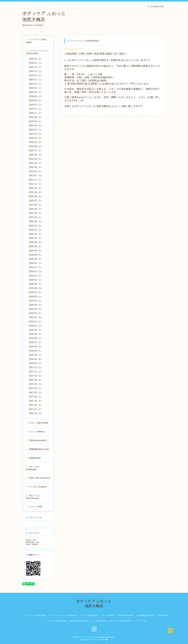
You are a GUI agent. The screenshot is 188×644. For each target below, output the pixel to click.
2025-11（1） (36, 71)
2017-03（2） (36, 401)
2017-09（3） (36, 380)
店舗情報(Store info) (38, 449)
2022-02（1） (36, 171)
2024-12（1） (36, 80)
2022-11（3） (36, 138)
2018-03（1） (36, 355)
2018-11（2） (36, 326)
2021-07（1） (36, 201)
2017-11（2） (36, 372)
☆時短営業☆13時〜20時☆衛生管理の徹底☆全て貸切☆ (95, 54)
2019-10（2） (36, 280)
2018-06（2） (36, 347)
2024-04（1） (36, 96)
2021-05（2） (36, 209)
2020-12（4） (36, 230)
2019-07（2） (36, 292)
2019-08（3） (36, 288)
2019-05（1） (36, 301)
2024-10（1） (36, 88)
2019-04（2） (36, 305)
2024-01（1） (36, 105)
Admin (102, 640)
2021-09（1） (36, 192)
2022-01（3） (36, 175)
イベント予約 (34, 507)
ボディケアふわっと (88, 637)
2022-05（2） (36, 159)
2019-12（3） (36, 271)
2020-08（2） (36, 242)
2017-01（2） (36, 409)
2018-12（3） (36, 321)
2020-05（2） (36, 251)
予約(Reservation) (37, 440)
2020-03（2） (36, 259)
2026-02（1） (36, 59)
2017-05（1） (36, 392)
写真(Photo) (33, 458)
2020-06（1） (36, 246)
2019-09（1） (36, 284)
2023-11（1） (36, 113)
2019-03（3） (36, 309)
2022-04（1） (36, 163)
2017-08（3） (36, 384)
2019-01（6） (36, 317)
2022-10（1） (36, 142)
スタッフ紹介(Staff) (37, 423)
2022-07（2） (36, 150)
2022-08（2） (36, 146)
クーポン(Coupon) (37, 487)
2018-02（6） (36, 359)
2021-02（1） (36, 221)
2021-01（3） (36, 226)
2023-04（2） (36, 125)
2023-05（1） (36, 121)
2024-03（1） (36, 100)
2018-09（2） (36, 334)
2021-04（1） (36, 213)
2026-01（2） (36, 63)
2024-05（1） (36, 92)
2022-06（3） (36, 155)
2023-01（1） (36, 130)
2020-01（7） (36, 267)
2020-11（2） (36, 234)
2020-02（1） (36, 263)
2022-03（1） (36, 167)
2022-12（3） (36, 134)
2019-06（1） (36, 296)
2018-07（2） (36, 342)
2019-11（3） (36, 276)
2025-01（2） (36, 75)
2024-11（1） (36, 84)
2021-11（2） (36, 184)
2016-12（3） (36, 413)
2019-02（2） (36, 313)
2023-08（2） (36, 117)
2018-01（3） (36, 363)
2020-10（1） (36, 238)
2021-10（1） (36, 188)
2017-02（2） (36, 405)
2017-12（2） (36, 367)
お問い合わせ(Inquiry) (38, 478)
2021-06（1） (36, 205)
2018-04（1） (36, 351)
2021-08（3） (36, 196)
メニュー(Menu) (35, 432)
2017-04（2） (36, 397)
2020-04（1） (36, 255)
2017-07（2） (36, 388)
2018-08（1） (36, 338)
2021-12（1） (36, 180)
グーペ (94, 640)
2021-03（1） (36, 217)
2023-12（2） (36, 109)
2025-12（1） (36, 67)
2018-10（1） (36, 330)
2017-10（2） (36, 376)
